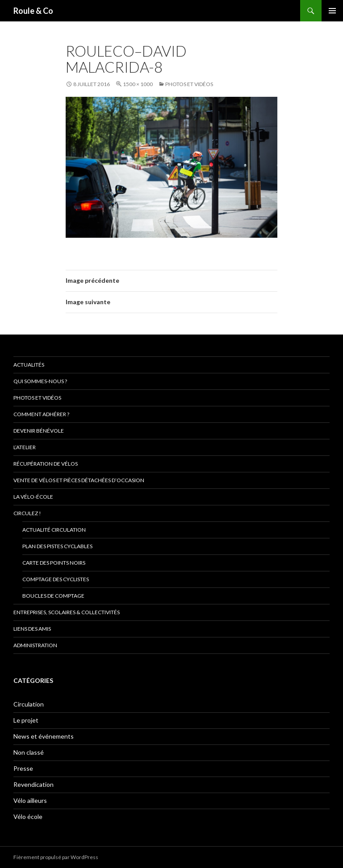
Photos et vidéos (189, 84)
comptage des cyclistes (56, 579)
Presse (23, 768)
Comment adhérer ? (41, 414)
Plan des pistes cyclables (57, 546)
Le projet (26, 720)
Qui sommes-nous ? (40, 381)
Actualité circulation (54, 530)
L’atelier (25, 447)
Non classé (29, 752)
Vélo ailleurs (30, 800)
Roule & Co (33, 11)
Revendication (33, 784)
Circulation (29, 704)
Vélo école (28, 816)
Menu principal (332, 11)
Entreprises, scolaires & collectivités (67, 612)
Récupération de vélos (46, 464)
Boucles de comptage (53, 596)
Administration (35, 645)
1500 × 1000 (138, 84)
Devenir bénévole (39, 431)
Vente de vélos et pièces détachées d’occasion (79, 480)
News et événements (44, 736)
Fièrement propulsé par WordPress (56, 857)
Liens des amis (32, 629)
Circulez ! (27, 513)
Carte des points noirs (54, 563)
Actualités (29, 365)
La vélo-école (33, 497)
